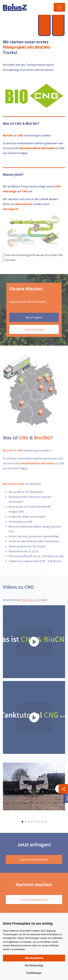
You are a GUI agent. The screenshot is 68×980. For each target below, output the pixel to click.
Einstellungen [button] (34, 973)
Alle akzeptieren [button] (34, 958)
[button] (22, 822)
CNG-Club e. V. (29, 600)
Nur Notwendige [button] (34, 965)
